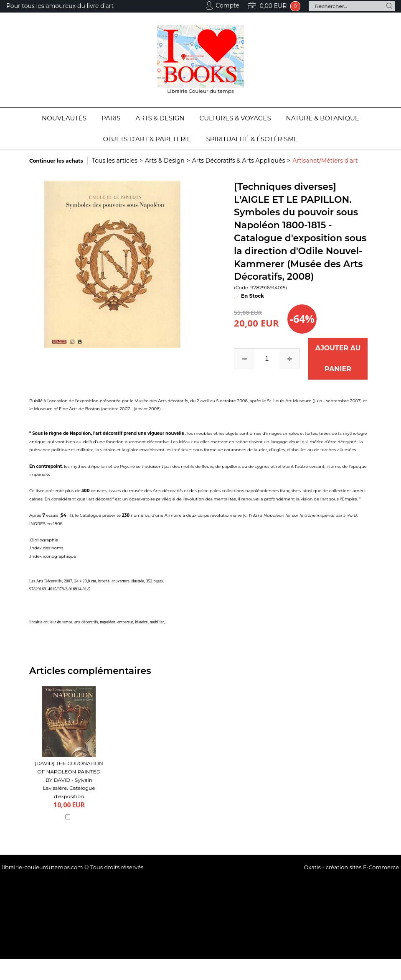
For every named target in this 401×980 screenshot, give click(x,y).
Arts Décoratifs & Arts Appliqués (239, 161)
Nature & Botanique (323, 118)
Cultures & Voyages (235, 118)
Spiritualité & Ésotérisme (252, 139)
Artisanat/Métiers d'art (325, 161)
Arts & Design (160, 118)
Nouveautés (64, 118)
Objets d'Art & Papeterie (147, 139)
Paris (111, 118)
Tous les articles (115, 161)
